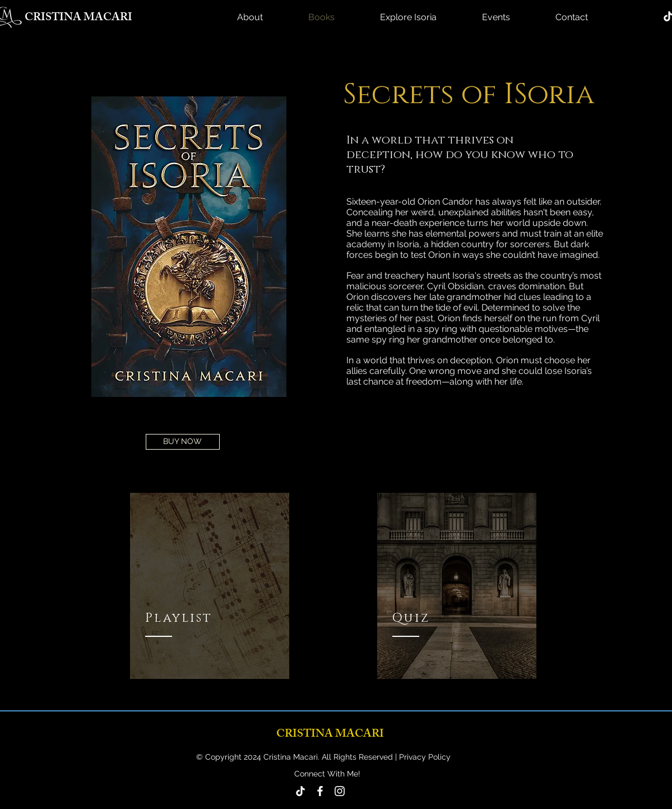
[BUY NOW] (183, 442)
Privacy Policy (424, 757)
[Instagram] (340, 791)
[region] (210, 586)
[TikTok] (300, 791)
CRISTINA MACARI (78, 18)
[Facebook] (320, 791)
